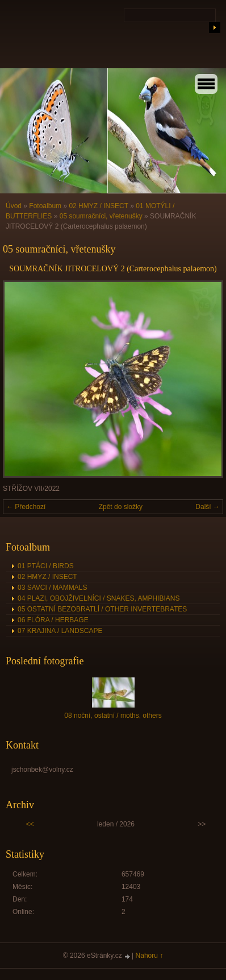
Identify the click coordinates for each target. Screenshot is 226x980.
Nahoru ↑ (150, 956)
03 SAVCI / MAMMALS (52, 588)
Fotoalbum (45, 206)
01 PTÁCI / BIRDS (46, 566)
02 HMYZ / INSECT (98, 206)
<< (30, 824)
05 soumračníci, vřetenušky (101, 216)
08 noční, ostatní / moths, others (113, 716)
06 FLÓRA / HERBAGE (53, 620)
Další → (208, 507)
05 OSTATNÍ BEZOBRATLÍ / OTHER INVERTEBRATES (102, 609)
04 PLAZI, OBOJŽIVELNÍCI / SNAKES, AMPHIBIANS (99, 598)
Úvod (14, 206)
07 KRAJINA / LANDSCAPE (60, 631)
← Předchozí (26, 507)
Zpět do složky (121, 507)
